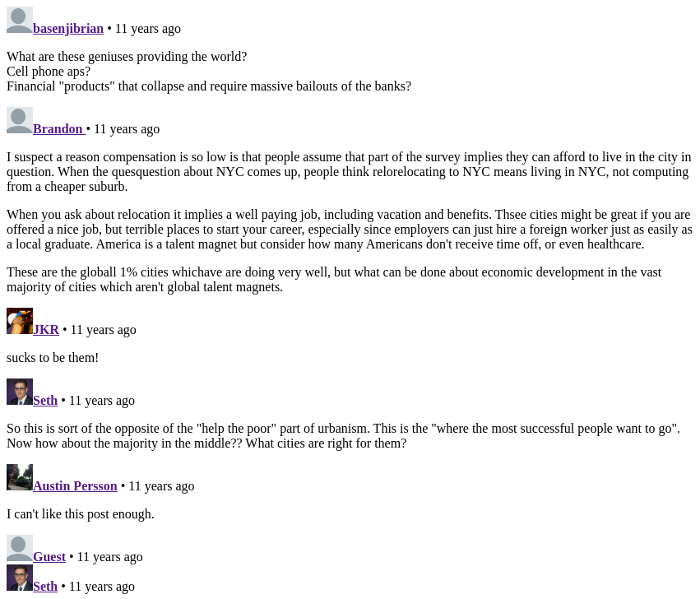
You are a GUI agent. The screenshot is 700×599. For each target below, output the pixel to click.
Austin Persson (75, 486)
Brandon (59, 129)
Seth (45, 400)
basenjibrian (68, 28)
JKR (46, 330)
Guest (49, 557)
